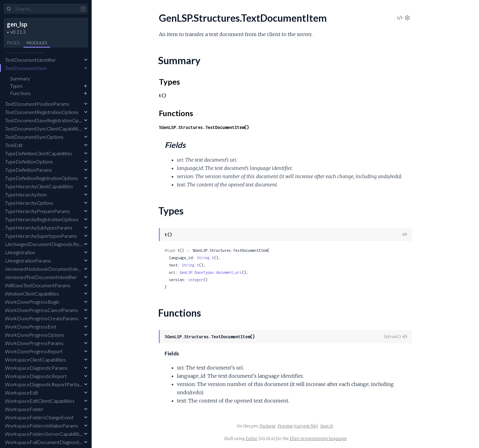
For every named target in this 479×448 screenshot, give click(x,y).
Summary (20, 78)
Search (327, 426)
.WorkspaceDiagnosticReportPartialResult (49, 384)
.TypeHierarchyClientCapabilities (39, 186)
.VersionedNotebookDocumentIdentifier (47, 269)
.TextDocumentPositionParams (37, 104)
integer (196, 280)
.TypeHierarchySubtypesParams (38, 228)
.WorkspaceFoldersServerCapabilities (44, 434)
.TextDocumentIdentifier (30, 60)
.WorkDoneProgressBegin (32, 302)
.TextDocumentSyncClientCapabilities (44, 129)
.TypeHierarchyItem (26, 195)
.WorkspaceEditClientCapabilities (40, 401)
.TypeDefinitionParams (28, 170)
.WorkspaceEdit (21, 393)
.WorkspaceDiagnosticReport (36, 376)
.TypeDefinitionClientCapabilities (38, 153)
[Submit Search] (9, 9)
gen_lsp (17, 24)
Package (268, 426)
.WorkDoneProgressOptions (35, 335)
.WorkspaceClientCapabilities (35, 360)
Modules (37, 43)
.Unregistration (20, 252)
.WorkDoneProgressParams (34, 343)
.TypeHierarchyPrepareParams (37, 211)
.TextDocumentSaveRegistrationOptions (47, 120)
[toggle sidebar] (83, 10)
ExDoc (252, 439)
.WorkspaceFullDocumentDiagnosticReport (51, 442)
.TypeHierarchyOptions (29, 203)
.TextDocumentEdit (25, 51)
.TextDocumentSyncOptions (34, 137)
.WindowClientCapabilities (32, 294)
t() (163, 95)
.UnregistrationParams (28, 261)
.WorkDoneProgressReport (34, 351)
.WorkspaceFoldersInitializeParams (41, 426)
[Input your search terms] (46, 9)
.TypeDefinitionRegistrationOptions (41, 178)
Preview (285, 426)
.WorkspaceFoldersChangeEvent (39, 417)
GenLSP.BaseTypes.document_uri (211, 272)
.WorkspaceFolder (24, 409)
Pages (13, 43)
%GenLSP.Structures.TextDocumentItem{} (204, 127)
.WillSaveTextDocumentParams (38, 285)
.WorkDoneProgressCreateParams (42, 318)
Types (16, 86)
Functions (20, 93)
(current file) (306, 426)
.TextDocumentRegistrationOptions (42, 112)
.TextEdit (14, 145)
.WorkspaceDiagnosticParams (36, 368)
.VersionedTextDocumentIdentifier (41, 277)
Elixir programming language (318, 439)
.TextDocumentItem (26, 68)
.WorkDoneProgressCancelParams (41, 310)
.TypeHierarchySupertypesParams (41, 236)
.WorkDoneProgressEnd (30, 327)
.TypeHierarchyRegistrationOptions (42, 219)
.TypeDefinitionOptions (29, 162)
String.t (205, 258)
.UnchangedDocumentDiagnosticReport (46, 244)
